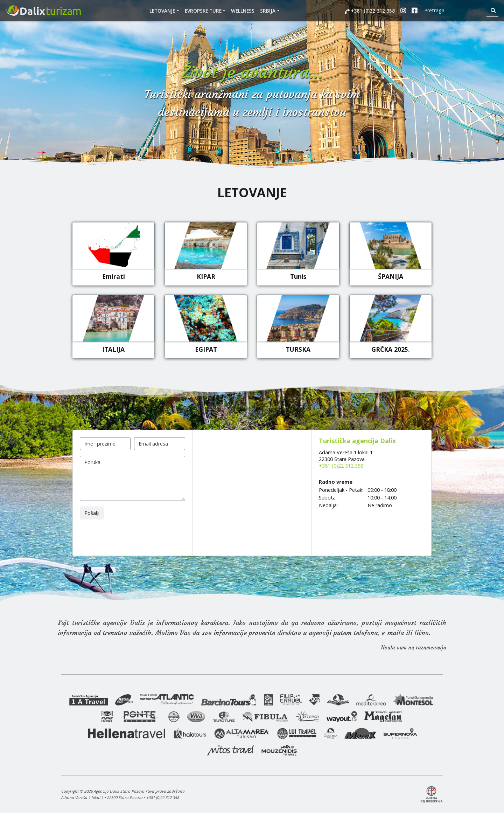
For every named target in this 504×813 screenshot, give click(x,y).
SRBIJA (268, 11)
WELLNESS (243, 11)
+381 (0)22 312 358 (370, 11)
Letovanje (162, 11)
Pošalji (92, 513)
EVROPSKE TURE (203, 11)
